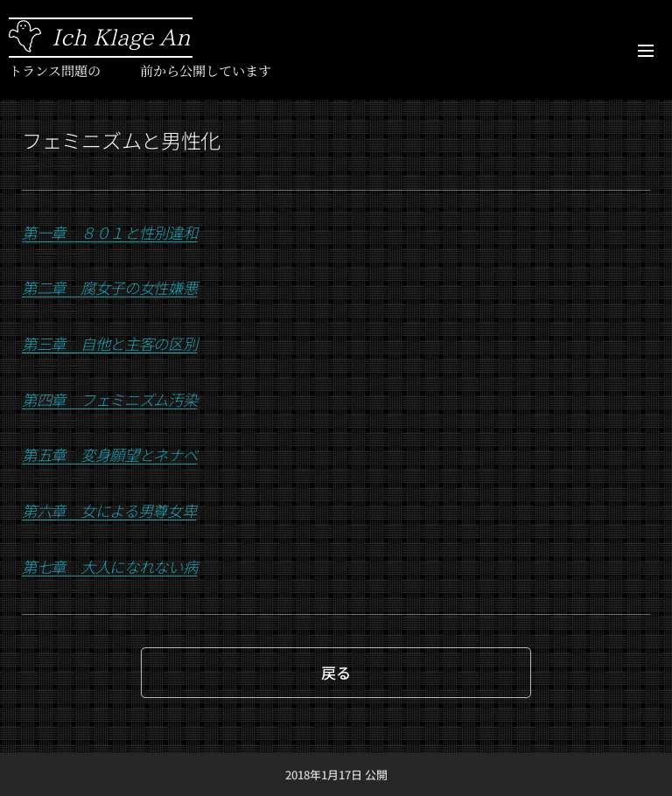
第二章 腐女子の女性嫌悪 (110, 287)
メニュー (646, 51)
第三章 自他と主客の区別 (110, 343)
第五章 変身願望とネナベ (110, 454)
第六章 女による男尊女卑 (109, 510)
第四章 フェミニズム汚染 (110, 399)
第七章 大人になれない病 (110, 566)
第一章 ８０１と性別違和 (110, 232)
